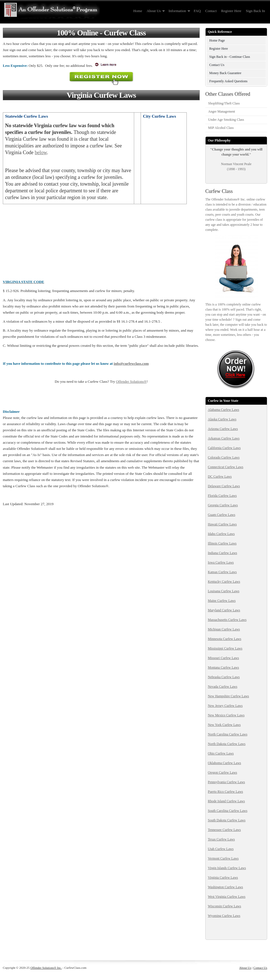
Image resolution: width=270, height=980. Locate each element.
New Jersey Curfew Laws (225, 706)
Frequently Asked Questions (228, 81)
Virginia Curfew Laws (223, 878)
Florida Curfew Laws (222, 496)
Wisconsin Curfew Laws (224, 906)
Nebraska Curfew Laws (224, 677)
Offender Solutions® (131, 381)
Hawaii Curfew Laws (222, 524)
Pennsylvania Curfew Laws (226, 782)
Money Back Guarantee (225, 73)
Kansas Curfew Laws (222, 572)
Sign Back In (255, 11)
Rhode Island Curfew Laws (226, 801)
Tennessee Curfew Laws (224, 830)
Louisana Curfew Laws (224, 591)
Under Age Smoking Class (226, 120)
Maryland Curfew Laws (224, 610)
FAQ (197, 11)
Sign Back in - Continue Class (230, 57)
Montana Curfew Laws (223, 667)
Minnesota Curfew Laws (225, 639)
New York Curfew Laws (224, 725)
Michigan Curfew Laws (224, 629)
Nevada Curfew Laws (223, 687)
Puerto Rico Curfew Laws (225, 792)
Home (138, 11)
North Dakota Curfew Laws (227, 744)
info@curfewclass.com (131, 363)
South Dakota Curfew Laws (227, 820)
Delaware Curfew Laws (224, 486)
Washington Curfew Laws (225, 887)
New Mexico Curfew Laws (226, 715)
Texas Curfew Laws (221, 839)
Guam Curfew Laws (221, 515)
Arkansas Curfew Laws (224, 438)
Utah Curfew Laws (221, 849)
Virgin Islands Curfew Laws (227, 868)
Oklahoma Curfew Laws (224, 763)
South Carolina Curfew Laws (228, 811)
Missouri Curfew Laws (223, 658)
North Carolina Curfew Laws (228, 734)
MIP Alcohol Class (221, 128)
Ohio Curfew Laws (221, 753)
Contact (211, 11)
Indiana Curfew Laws (222, 553)
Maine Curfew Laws (222, 601)
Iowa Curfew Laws (221, 562)
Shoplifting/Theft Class (224, 103)
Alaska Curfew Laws (222, 419)
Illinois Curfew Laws (222, 543)
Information (178, 11)
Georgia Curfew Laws (223, 505)
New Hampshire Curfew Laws (228, 696)
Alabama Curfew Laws (223, 410)
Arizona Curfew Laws (223, 429)
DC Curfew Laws (220, 477)
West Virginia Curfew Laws (227, 897)
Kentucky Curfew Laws (224, 582)
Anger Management (222, 111)
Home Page (217, 40)
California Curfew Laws (224, 448)
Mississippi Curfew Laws (225, 648)
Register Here (231, 11)
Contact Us (217, 65)
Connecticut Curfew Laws (226, 467)
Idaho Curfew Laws (221, 534)
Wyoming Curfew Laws (224, 916)
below (41, 152)
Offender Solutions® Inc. (46, 968)
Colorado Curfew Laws (224, 457)
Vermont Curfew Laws (223, 858)
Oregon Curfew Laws (222, 772)
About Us (155, 11)
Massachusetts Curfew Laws (227, 620)
